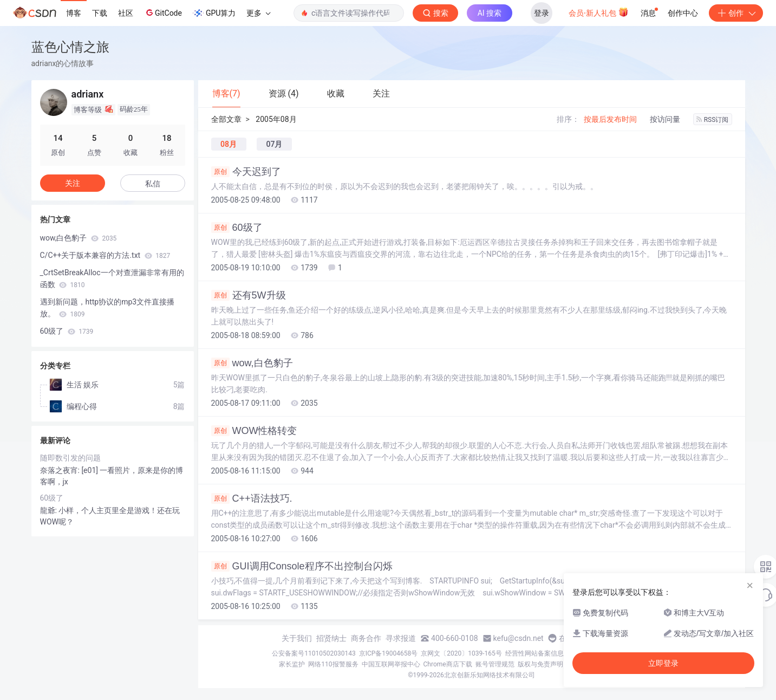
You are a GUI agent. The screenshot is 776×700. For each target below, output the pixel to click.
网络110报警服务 (333, 664)
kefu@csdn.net (519, 638)
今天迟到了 (246, 172)
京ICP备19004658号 (389, 653)
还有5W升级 (249, 295)
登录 (542, 13)
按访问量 (665, 119)
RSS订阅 (713, 120)
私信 (153, 184)
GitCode (163, 12)
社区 (126, 13)
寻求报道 (401, 638)
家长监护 (292, 664)
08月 (229, 144)
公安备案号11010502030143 (314, 653)
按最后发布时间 (610, 119)
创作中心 (683, 13)
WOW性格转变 (254, 431)
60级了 (237, 228)
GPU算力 (214, 13)
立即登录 (663, 663)
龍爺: (50, 510)
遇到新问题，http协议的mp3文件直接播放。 (107, 308)
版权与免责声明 (540, 664)
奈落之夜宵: (61, 470)
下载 (100, 13)
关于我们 (297, 638)
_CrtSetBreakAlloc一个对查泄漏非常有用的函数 (112, 278)
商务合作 (366, 638)
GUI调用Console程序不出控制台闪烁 (302, 566)
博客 (74, 13)
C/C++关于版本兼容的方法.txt (105, 255)
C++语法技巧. (252, 498)
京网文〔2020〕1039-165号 (461, 653)
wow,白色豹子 (252, 363)
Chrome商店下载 (448, 664)
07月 (274, 144)
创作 (736, 13)
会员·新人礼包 (599, 12)
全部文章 (226, 119)
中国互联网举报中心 (391, 664)
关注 (73, 183)
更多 (258, 13)
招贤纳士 (331, 638)
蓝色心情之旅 (70, 47)
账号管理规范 (495, 664)
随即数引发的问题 (70, 458)
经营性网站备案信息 (534, 653)
